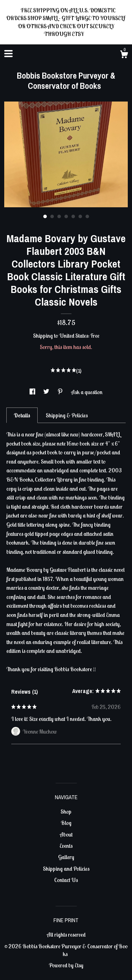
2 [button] (52, 216)
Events (66, 846)
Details (22, 415)
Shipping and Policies (66, 869)
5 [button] (73, 216)
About (66, 834)
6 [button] (80, 216)
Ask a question (87, 392)
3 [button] (59, 216)
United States (74, 336)
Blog (66, 823)
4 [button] (66, 216)
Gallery (66, 857)
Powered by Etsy (66, 965)
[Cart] (124, 55)
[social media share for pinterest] (61, 392)
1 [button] (45, 216)
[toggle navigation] (8, 54)
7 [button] (87, 216)
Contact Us (66, 880)
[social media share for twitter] (47, 392)
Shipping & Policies (67, 415)
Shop (66, 811)
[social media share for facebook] (33, 392)
